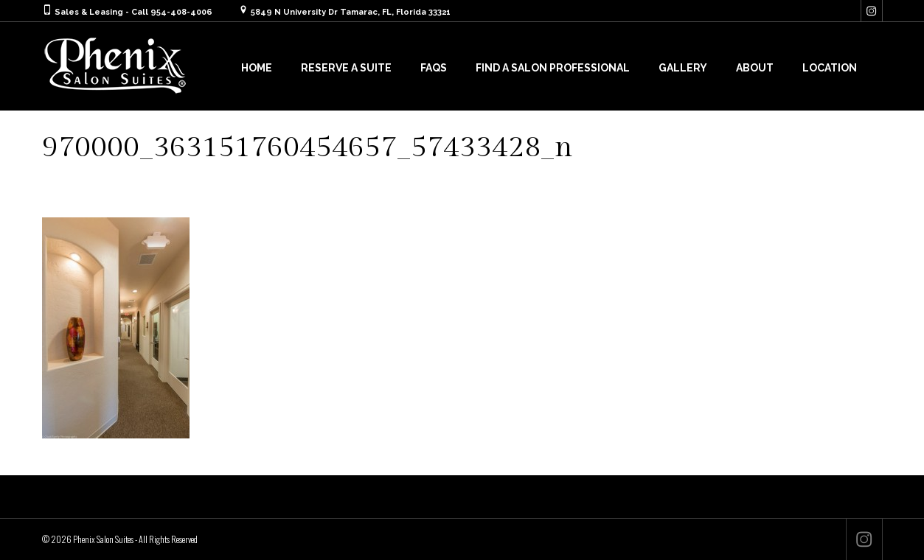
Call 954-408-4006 (172, 12)
